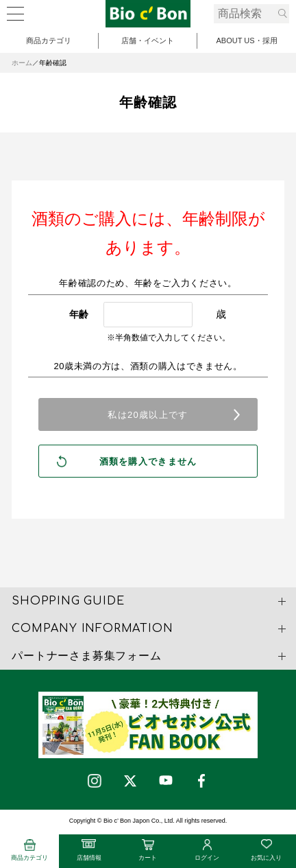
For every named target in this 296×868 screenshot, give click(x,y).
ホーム (22, 63)
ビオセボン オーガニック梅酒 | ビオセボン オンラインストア (148, 14)
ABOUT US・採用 (246, 40)
